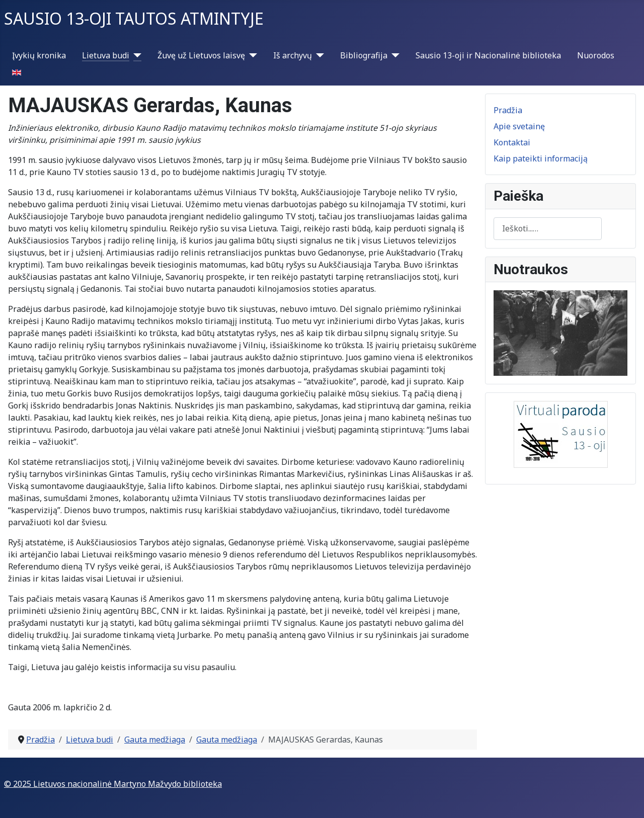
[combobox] (548, 229)
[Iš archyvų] (318, 55)
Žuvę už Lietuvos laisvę (201, 55)
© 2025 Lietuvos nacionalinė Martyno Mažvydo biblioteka (113, 784)
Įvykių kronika (39, 55)
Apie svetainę (519, 126)
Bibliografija (364, 55)
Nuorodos (596, 55)
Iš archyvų (293, 55)
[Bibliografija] (393, 55)
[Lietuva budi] (135, 55)
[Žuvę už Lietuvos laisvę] (251, 55)
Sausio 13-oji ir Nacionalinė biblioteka (488, 55)
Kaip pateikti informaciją (541, 158)
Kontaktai (512, 142)
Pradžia (508, 110)
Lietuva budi (106, 55)
